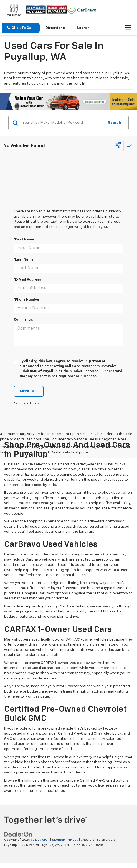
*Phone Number (27, 300)
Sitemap (58, 840)
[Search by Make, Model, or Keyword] (63, 123)
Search (114, 123)
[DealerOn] (18, 834)
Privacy (73, 840)
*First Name (24, 240)
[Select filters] (118, 146)
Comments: (23, 320)
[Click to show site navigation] (128, 28)
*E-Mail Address (27, 280)
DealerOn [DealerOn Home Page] (42, 840)
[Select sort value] (128, 146)
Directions (55, 28)
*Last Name (24, 260)
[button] (21, 28)
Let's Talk (29, 391)
